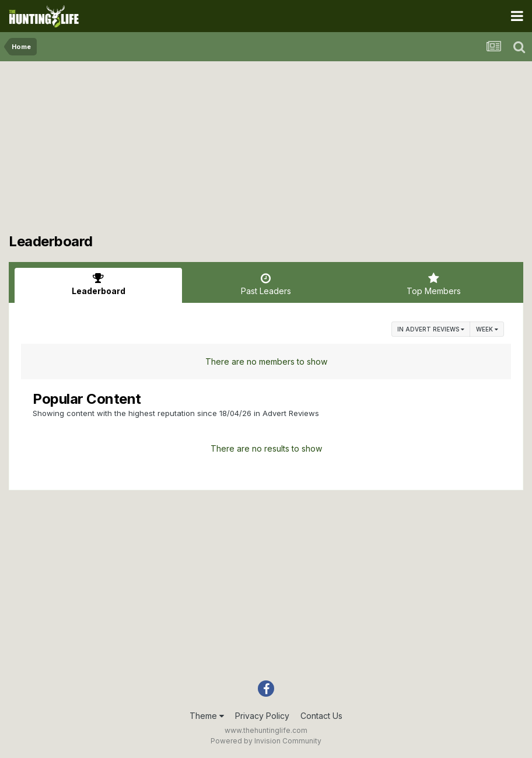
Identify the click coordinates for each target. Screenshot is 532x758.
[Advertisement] (266, 152)
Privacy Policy (262, 716)
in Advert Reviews (431, 329)
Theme (207, 716)
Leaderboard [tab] (98, 284)
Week (487, 329)
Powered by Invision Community (266, 741)
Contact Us (321, 716)
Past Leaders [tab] (266, 284)
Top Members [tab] (434, 284)
